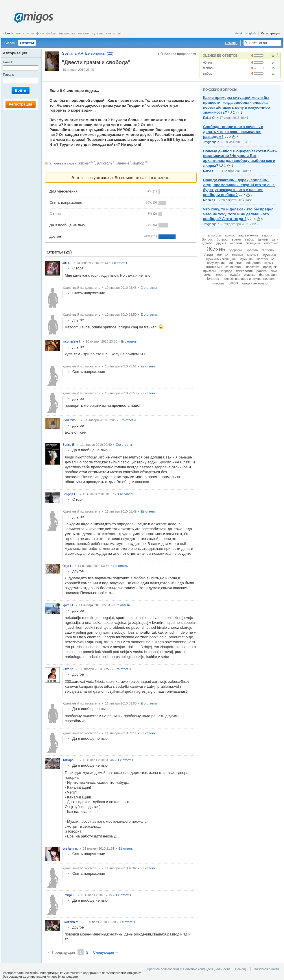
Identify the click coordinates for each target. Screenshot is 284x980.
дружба (207, 243)
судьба (235, 275)
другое (55, 236)
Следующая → (106, 952)
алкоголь (105, 163)
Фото (40, 33)
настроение (266, 259)
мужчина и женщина (221, 259)
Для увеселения (63, 191)
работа (262, 271)
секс (274, 271)
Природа (226, 271)
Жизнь (208, 62)
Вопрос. (222, 239)
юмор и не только (255, 283)
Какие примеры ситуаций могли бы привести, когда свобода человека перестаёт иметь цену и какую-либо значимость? (236, 105)
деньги (263, 239)
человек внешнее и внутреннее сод (249, 279)
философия (268, 275)
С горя (55, 214)
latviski (238, 33)
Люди (209, 255)
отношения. (234, 267)
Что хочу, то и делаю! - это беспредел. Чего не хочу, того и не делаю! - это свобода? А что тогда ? (239, 214)
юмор (233, 283)
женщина (253, 243)
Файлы (51, 33)
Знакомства (67, 33)
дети (275, 239)
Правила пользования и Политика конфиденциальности (188, 969)
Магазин (84, 33)
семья (208, 275)
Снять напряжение (66, 203)
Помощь (232, 43)
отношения (213, 267)
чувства (218, 283)
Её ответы (119, 263)
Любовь (208, 68)
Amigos (34, 17)
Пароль (8, 75)
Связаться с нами (266, 969)
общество (253, 263)
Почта (20, 33)
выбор (207, 73)
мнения (238, 255)
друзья (221, 243)
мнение (123, 163)
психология (244, 271)
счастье (250, 275)
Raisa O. (209, 118)
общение (236, 263)
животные (271, 243)
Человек (212, 279)
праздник (270, 267)
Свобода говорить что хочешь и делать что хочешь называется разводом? (233, 132)
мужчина (270, 255)
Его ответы (149, 288)
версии (267, 235)
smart (117, 33)
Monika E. (210, 200)
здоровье (236, 250)
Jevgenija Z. (212, 142)
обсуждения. (216, 263)
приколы (210, 271)
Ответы (27, 43)
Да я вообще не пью (67, 225)
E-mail (7, 62)
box (8, 33)
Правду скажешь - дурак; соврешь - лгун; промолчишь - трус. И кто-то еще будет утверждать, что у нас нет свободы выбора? (239, 187)
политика (253, 267)
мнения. (253, 255)
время (236, 239)
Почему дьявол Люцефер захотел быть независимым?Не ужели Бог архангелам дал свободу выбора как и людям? (240, 158)
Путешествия (102, 33)
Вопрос (207, 239)
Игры (30, 33)
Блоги (10, 43)
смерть (221, 275)
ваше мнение (248, 235)
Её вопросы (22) (99, 53)
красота (252, 250)
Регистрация (271, 33)
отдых (269, 263)
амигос (230, 235)
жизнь (84, 163)
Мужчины (246, 259)
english (251, 33)
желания (236, 243)
